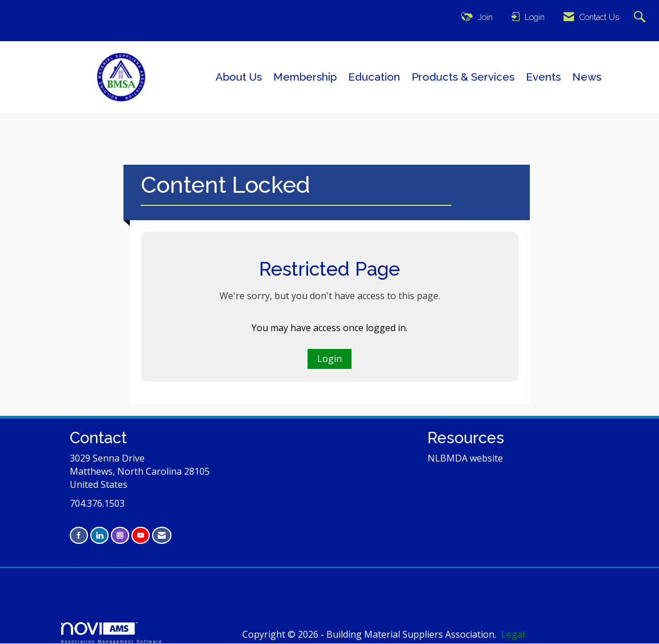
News (587, 77)
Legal (513, 634)
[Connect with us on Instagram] (120, 535)
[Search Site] (641, 17)
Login (329, 359)
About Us (239, 77)
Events (543, 77)
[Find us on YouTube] (141, 535)
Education (374, 77)
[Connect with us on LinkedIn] (99, 535)
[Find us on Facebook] (79, 535)
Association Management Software (112, 633)
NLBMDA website (465, 458)
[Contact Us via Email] (162, 535)
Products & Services (463, 77)
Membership (305, 77)
